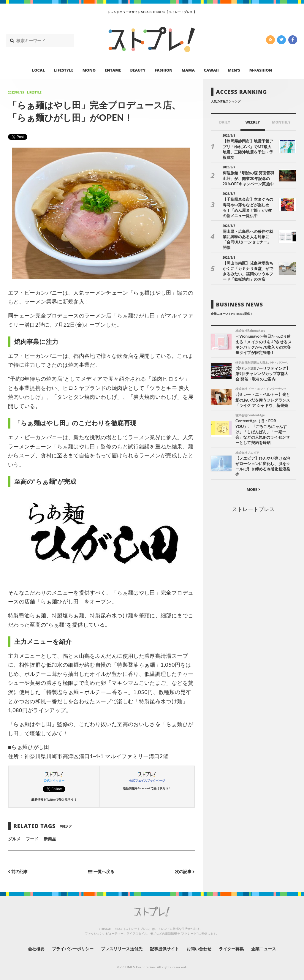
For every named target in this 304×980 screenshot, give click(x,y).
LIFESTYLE (64, 70)
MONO (89, 70)
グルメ (14, 839)
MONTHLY (281, 122)
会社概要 (36, 949)
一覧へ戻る (101, 871)
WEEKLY (252, 122)
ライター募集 (231, 949)
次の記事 (185, 871)
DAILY (225, 122)
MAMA (188, 70)
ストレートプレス (253, 509)
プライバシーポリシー (73, 949)
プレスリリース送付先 (122, 949)
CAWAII (211, 70)
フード (32, 839)
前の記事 (18, 871)
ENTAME (113, 70)
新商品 (50, 839)
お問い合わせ (199, 949)
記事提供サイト (164, 949)
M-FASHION (261, 70)
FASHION (164, 70)
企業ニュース (264, 949)
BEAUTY (138, 70)
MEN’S (234, 70)
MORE (253, 490)
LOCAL (39, 70)
